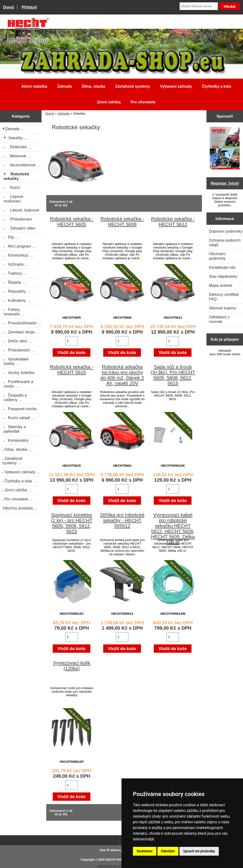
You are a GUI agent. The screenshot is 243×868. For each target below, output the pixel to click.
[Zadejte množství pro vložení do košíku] (72, 341)
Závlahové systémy (133, 86)
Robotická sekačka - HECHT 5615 (72, 370)
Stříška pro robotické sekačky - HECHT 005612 (122, 520)
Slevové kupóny (222, 308)
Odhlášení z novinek (219, 319)
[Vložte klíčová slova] (199, 6)
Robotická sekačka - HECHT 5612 (173, 222)
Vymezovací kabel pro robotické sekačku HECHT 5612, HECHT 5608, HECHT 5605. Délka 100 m (173, 529)
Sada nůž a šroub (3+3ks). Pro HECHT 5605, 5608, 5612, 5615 (173, 375)
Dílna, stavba (94, 86)
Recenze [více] (225, 183)
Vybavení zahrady (176, 86)
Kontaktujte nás (222, 267)
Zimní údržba (109, 102)
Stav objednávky (223, 276)
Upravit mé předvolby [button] (199, 851)
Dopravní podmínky (226, 231)
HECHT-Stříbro (116, 860)
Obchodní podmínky (217, 256)
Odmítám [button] (168, 851)
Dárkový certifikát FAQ (224, 297)
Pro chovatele (143, 102)
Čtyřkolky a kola (217, 86)
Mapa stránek (221, 285)
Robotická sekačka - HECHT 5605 (72, 222)
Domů (9, 7)
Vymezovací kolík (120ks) (72, 666)
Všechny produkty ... (20, 508)
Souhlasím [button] (145, 851)
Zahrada (64, 113)
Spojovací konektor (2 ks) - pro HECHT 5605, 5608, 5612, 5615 (72, 523)
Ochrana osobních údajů (225, 242)
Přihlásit (29, 7)
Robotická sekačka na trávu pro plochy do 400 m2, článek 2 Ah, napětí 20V (122, 375)
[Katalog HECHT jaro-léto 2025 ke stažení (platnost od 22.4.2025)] (225, 149)
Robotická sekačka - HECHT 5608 (122, 222)
